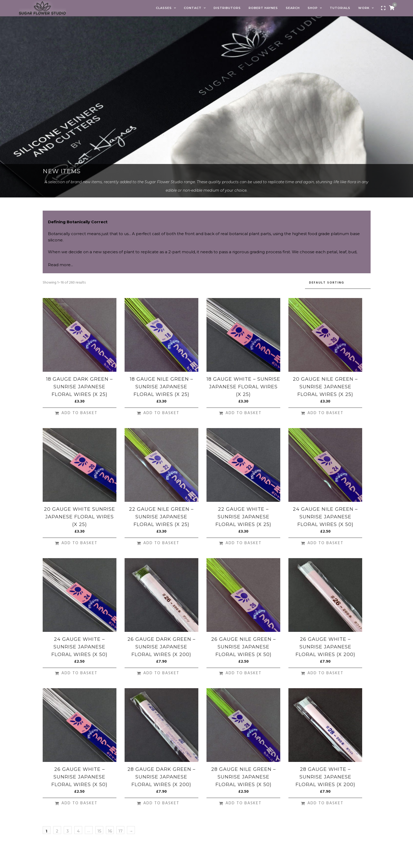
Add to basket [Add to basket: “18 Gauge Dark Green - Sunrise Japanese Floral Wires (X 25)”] (79, 413)
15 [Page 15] (99, 831)
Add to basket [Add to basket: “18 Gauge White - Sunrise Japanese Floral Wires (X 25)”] (244, 413)
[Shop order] (338, 283)
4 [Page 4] (78, 831)
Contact (193, 8)
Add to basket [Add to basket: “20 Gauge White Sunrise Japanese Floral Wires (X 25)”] (79, 543)
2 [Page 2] (57, 831)
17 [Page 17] (121, 831)
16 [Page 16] (110, 831)
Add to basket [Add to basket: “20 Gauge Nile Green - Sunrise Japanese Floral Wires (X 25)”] (325, 413)
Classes (164, 8)
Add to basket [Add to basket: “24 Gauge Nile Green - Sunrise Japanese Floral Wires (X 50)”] (325, 543)
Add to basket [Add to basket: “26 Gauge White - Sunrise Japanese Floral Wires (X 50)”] (79, 803)
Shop (313, 8)
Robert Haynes (263, 8)
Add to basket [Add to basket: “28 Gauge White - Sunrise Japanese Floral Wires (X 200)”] (325, 803)
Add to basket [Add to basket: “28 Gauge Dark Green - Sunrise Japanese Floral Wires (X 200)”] (161, 803)
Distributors (227, 8)
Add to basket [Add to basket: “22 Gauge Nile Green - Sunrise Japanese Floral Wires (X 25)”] (161, 543)
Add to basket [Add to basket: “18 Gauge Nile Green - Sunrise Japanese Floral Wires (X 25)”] (161, 413)
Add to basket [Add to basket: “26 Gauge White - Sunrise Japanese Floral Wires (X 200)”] (325, 673)
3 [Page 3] (68, 831)
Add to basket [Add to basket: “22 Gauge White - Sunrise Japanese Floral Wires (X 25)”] (244, 543)
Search (293, 8)
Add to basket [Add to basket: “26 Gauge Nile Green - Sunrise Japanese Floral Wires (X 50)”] (244, 673)
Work (364, 8)
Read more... (60, 265)
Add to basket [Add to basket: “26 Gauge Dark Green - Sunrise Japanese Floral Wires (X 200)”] (161, 673)
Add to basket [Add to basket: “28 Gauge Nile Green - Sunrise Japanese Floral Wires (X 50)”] (244, 803)
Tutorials (340, 8)
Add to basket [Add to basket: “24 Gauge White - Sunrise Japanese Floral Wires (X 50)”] (79, 673)
